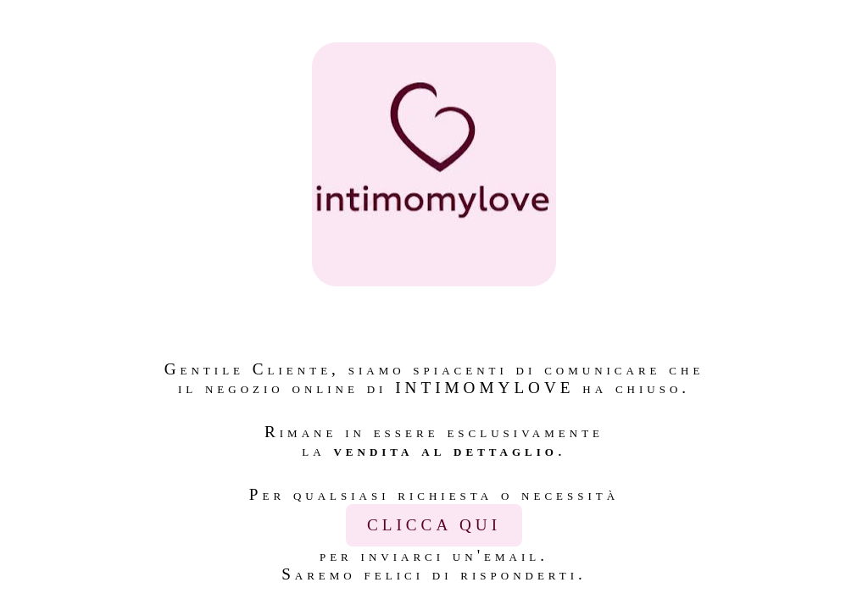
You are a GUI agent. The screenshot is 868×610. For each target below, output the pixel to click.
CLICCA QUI (434, 525)
